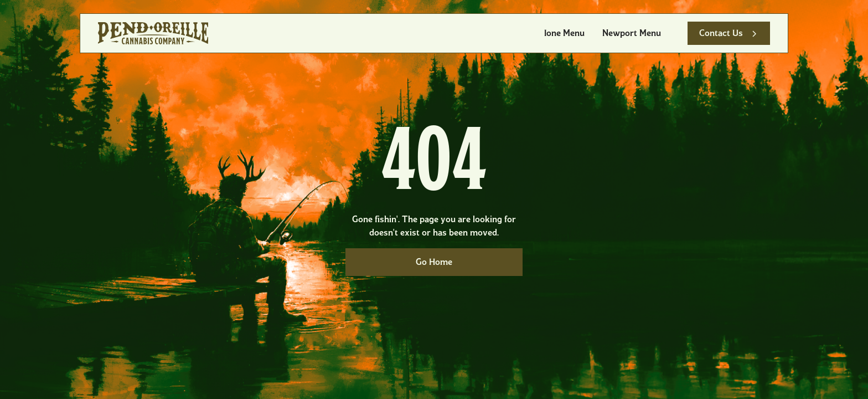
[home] (153, 33)
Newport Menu (632, 33)
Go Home (434, 262)
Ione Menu (564, 33)
